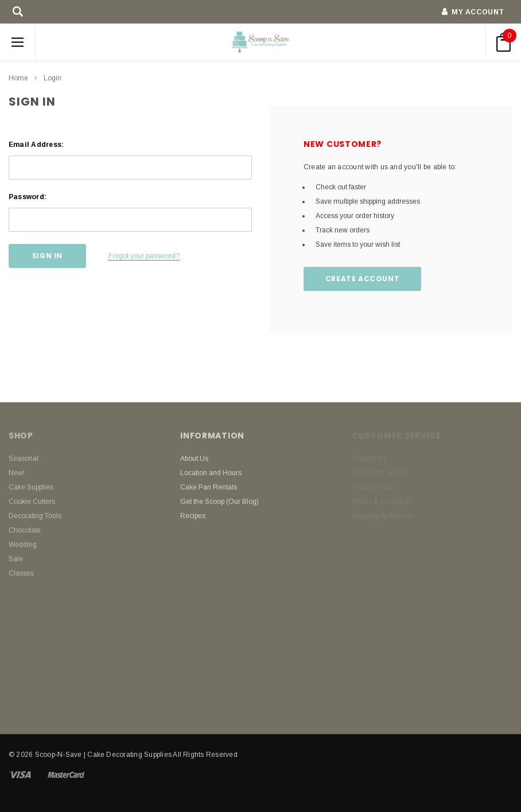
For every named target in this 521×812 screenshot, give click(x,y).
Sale (16, 559)
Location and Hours (211, 473)
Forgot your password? (144, 256)
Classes (21, 573)
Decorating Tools (35, 516)
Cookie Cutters (32, 502)
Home (18, 78)
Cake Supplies (31, 487)
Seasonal (24, 459)
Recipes (193, 516)
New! (17, 473)
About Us (194, 459)
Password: (28, 197)
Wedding (23, 545)
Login (53, 78)
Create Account (362, 279)
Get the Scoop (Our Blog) (219, 502)
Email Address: (36, 145)
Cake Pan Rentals (209, 487)
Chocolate (25, 530)
